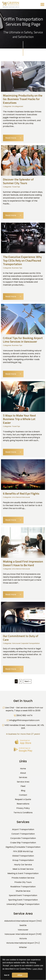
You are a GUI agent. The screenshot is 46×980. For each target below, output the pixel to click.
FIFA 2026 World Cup (23, 851)
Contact (23, 795)
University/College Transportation (23, 904)
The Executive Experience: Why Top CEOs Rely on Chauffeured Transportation (22, 260)
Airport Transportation (23, 829)
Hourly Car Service (23, 865)
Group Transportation (23, 860)
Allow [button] (20, 975)
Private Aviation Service (23, 878)
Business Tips (17, 268)
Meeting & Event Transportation (23, 873)
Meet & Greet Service (23, 869)
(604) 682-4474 (24, 715)
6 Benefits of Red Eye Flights (21, 493)
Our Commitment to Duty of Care (21, 638)
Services (23, 777)
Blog (23, 791)
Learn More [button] (37, 969)
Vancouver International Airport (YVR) (23, 934)
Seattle (23, 925)
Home (23, 769)
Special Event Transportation (23, 895)
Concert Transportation (23, 834)
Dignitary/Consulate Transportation (23, 847)
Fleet (23, 786)
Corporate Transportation (23, 838)
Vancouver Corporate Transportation (26, 643)
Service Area (23, 782)
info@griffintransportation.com (24, 720)
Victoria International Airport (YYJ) (23, 943)
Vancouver (23, 930)
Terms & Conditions (23, 813)
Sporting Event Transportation (23, 900)
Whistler (23, 947)
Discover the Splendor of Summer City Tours (18, 181)
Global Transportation (23, 856)
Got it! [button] (7, 975)
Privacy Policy (23, 808)
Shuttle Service (23, 891)
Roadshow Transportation (23, 887)
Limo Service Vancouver (21, 497)
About (23, 773)
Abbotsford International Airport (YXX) (23, 921)
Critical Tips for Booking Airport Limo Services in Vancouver (23, 340)
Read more (13, 138)
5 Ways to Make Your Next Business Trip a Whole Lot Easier (19, 419)
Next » (27, 681)
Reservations (23, 804)
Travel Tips (16, 187)
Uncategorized (18, 106)
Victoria (23, 939)
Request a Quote (23, 799)
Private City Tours (23, 882)
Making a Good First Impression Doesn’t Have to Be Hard (23, 563)
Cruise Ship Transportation (23, 843)
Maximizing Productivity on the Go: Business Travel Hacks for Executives (23, 99)
